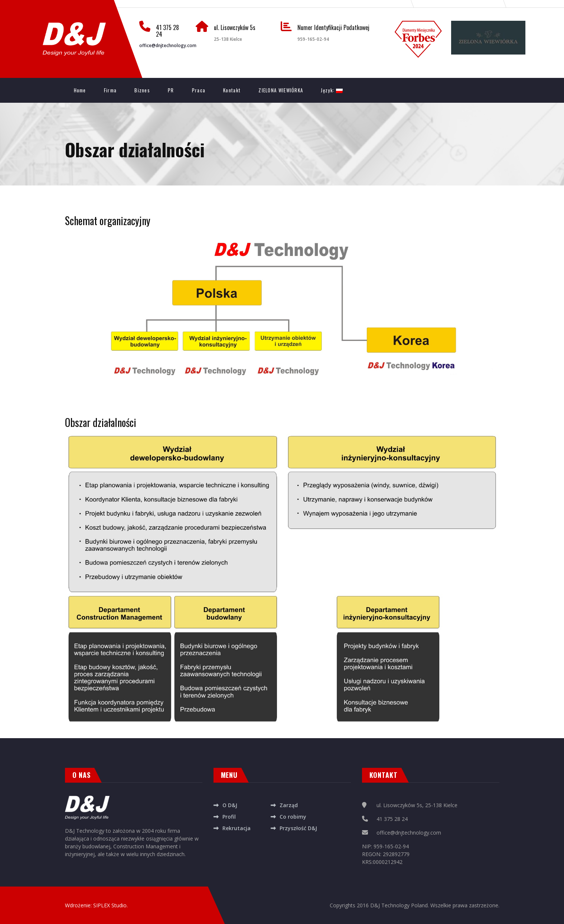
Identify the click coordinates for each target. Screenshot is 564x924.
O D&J (230, 805)
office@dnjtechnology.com (168, 45)
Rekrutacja (237, 828)
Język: (332, 90)
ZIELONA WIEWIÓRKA (281, 90)
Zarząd (289, 805)
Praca (199, 90)
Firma (110, 90)
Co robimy (293, 817)
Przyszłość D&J (298, 828)
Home (80, 90)
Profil (229, 817)
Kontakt (232, 90)
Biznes (142, 90)
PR (171, 90)
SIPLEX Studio (110, 905)
